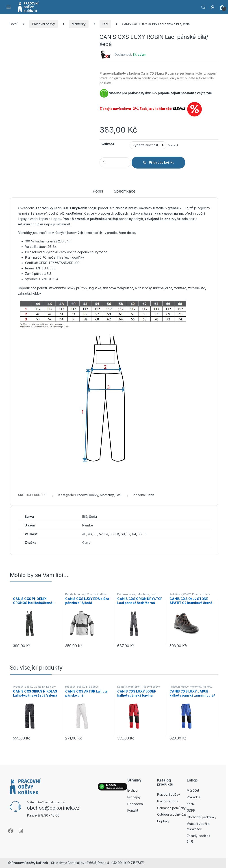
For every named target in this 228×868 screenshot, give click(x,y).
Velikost (108, 144)
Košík (191, 804)
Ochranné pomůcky (172, 808)
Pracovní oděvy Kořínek (30, 863)
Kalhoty (51, 687)
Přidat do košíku (162, 162)
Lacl (105, 24)
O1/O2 (187, 594)
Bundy (69, 594)
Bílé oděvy (92, 687)
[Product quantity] (115, 162)
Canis (150, 495)
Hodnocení (135, 804)
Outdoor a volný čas (172, 814)
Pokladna (194, 797)
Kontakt (133, 810)
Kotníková (176, 594)
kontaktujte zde (200, 93)
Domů (14, 24)
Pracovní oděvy (43, 24)
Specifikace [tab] (125, 191)
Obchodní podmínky (202, 817)
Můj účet (193, 790)
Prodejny (134, 797)
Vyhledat (203, 7)
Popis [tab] (98, 191)
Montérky (79, 24)
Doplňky (163, 821)
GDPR (191, 810)
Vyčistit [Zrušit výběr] (173, 145)
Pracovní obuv (201, 594)
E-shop (132, 790)
